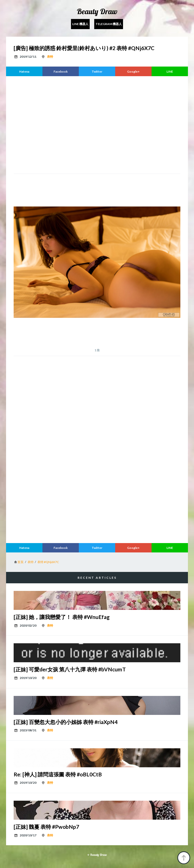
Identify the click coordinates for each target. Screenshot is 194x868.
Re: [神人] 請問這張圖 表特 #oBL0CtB (58, 774)
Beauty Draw (97, 11)
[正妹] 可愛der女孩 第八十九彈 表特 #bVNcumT (70, 669)
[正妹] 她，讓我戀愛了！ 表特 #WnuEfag (62, 617)
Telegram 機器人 (109, 24)
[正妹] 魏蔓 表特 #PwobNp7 (46, 827)
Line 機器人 (80, 24)
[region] (97, 124)
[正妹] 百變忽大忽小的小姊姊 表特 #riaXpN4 (66, 722)
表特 (50, 57)
